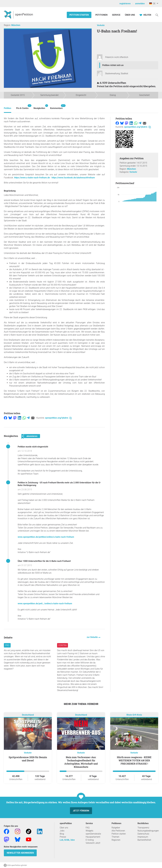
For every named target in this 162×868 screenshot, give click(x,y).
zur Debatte (93, 637)
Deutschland (28, 715)
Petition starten (79, 15)
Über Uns (130, 15)
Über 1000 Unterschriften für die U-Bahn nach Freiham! (44, 561)
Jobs (62, 831)
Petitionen (102, 15)
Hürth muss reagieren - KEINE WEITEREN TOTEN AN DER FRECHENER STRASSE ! (134, 760)
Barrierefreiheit (144, 840)
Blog (62, 834)
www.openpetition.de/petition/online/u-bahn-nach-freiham (46, 537)
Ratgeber (116, 828)
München (16, 25)
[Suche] (157, 15)
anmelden (140, 4)
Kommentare (56, 107)
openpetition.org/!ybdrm (58, 418)
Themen (115, 837)
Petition (8, 108)
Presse (63, 837)
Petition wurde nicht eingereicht (33, 447)
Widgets (89, 831)
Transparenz (143, 828)
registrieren (125, 4)
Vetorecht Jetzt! (93, 843)
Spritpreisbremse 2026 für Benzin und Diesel (28, 759)
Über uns (64, 828)
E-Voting (90, 840)
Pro (7, 645)
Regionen (116, 840)
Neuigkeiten (39, 107)
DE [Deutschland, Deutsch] (152, 4)
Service (116, 15)
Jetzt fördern (81, 811)
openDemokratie (93, 834)
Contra (63, 645)
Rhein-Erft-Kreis (134, 715)
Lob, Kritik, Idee (67, 840)
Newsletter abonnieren (20, 853)
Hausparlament (93, 837)
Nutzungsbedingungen (148, 831)
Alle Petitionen (118, 831)
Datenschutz (143, 834)
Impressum (143, 837)
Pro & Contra (22, 107)
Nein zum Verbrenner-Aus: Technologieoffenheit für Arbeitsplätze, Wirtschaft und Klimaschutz (81, 762)
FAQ (88, 828)
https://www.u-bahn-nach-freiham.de (32, 178)
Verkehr (101, 25)
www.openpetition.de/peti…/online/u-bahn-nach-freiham (45, 604)
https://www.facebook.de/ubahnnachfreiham (73, 178)
